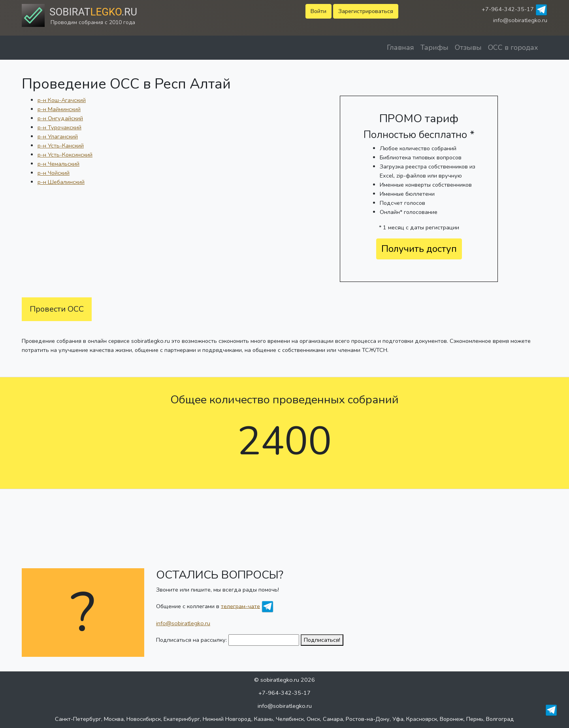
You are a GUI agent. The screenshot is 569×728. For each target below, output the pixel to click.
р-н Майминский (59, 109)
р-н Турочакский (59, 127)
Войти (318, 11)
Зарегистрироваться (366, 11)
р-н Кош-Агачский (62, 100)
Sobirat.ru (93, 12)
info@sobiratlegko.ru (520, 20)
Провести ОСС (57, 309)
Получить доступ (419, 249)
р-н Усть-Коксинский (65, 155)
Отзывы (468, 47)
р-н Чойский (54, 173)
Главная (400, 47)
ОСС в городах (513, 47)
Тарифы (434, 47)
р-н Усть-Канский (61, 146)
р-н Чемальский (58, 164)
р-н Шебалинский (61, 182)
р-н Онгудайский (60, 118)
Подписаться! (322, 640)
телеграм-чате (240, 606)
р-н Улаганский (58, 136)
